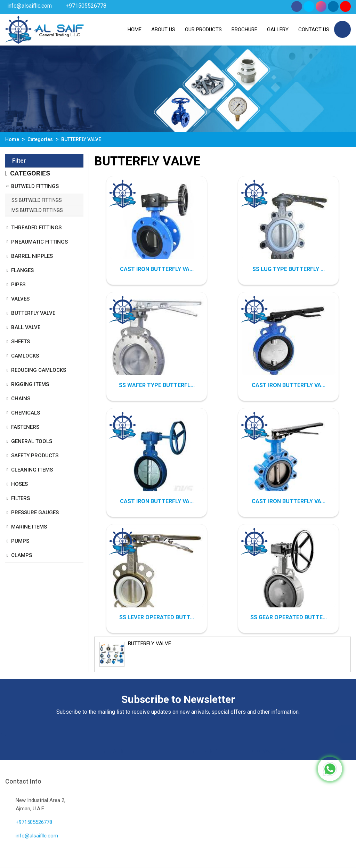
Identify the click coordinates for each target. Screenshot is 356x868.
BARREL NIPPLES (32, 256)
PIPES (18, 285)
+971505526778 (86, 6)
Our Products (203, 30)
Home (135, 30)
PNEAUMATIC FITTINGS (39, 242)
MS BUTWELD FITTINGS (37, 210)
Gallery (278, 30)
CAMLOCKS (25, 356)
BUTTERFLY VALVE (33, 313)
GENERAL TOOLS (32, 441)
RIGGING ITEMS (30, 384)
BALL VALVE (26, 327)
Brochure (244, 30)
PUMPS (20, 541)
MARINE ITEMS (29, 527)
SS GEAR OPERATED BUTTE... (289, 617)
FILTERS (21, 498)
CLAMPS (22, 555)
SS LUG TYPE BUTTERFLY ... (289, 269)
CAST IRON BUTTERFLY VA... (157, 269)
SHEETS (21, 342)
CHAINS (21, 399)
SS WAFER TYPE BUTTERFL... (157, 385)
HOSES (19, 484)
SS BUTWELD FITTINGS (37, 200)
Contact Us (314, 30)
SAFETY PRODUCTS (35, 456)
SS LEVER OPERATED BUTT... (157, 617)
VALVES (20, 299)
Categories (40, 139)
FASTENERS (25, 427)
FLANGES (22, 270)
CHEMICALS (26, 413)
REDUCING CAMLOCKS (39, 370)
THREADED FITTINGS (36, 228)
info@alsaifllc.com (30, 6)
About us (163, 30)
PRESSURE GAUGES (35, 513)
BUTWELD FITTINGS (35, 186)
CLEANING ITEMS (32, 470)
